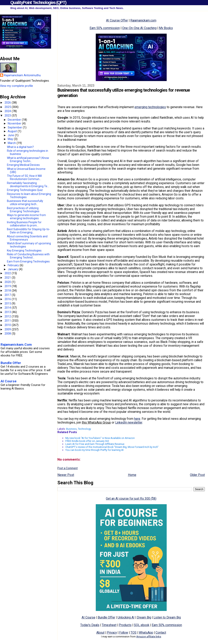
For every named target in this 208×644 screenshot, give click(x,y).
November (15, 123)
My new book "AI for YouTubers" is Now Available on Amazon (100, 438)
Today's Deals (90, 625)
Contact (161, 633)
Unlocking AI (126, 617)
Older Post (197, 475)
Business (71, 429)
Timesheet (109, 625)
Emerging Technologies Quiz (25, 190)
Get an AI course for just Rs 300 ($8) (131, 499)
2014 (8, 308)
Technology (84, 429)
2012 (8, 316)
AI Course (89, 617)
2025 (8, 107)
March (12, 143)
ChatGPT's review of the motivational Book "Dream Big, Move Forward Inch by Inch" (112, 447)
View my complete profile (16, 86)
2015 (8, 303)
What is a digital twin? (20, 147)
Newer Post (66, 475)
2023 (8, 115)
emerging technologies (150, 107)
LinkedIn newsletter (129, 422)
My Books (166, 28)
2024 (8, 111)
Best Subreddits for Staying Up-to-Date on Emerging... (29, 231)
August (13, 131)
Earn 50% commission (105, 28)
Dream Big (144, 617)
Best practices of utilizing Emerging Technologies (23, 210)
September (15, 127)
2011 (8, 321)
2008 (8, 334)
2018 (8, 291)
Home (132, 475)
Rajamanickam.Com (16, 345)
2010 (8, 325)
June (11, 135)
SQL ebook (142, 625)
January (13, 269)
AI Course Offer (117, 20)
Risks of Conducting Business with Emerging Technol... (28, 256)
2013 (8, 312)
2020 (8, 282)
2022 (8, 273)
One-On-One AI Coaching (139, 28)
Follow (124, 633)
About (100, 633)
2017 (8, 295)
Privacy (112, 633)
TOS (134, 633)
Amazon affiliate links (149, 637)
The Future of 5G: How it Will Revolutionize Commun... (24, 177)
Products (125, 625)
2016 (8, 299)
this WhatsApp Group (96, 422)
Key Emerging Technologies (24, 251)
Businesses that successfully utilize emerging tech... (25, 203)
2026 (8, 103)
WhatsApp (146, 633)
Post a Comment (68, 468)
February (14, 265)
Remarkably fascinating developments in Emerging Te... (28, 185)
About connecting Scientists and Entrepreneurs (27, 238)
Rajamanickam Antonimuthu (22, 75)
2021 (8, 278)
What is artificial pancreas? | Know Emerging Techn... (28, 160)
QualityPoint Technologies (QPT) (38, 2)
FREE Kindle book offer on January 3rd (87, 441)
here (137, 419)
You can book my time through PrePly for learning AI (94, 450)
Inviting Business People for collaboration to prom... (24, 224)
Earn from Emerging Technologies (28, 261)
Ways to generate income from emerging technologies (26, 217)
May (11, 139)
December (15, 120)
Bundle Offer (106, 617)
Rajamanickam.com (143, 20)
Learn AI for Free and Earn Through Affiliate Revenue (95, 444)
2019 (8, 286)
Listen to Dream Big (167, 617)
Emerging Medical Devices (23, 165)
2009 (8, 329)
